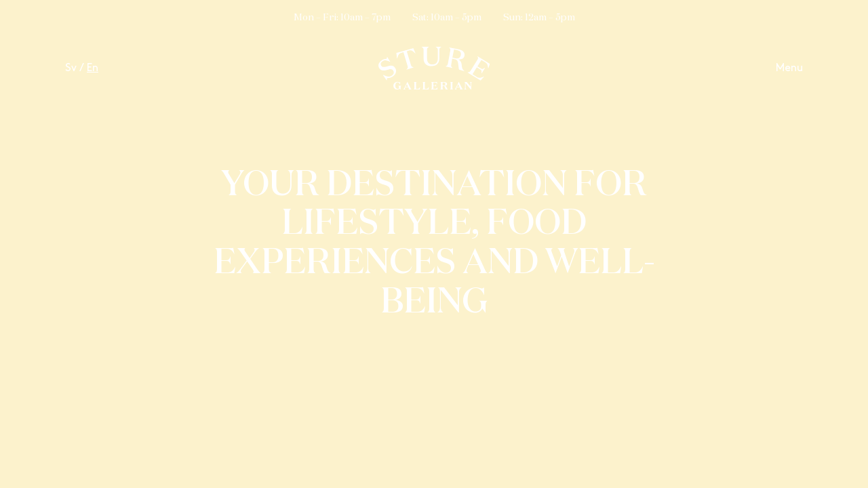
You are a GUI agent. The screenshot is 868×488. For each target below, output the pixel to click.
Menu (789, 68)
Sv (71, 68)
